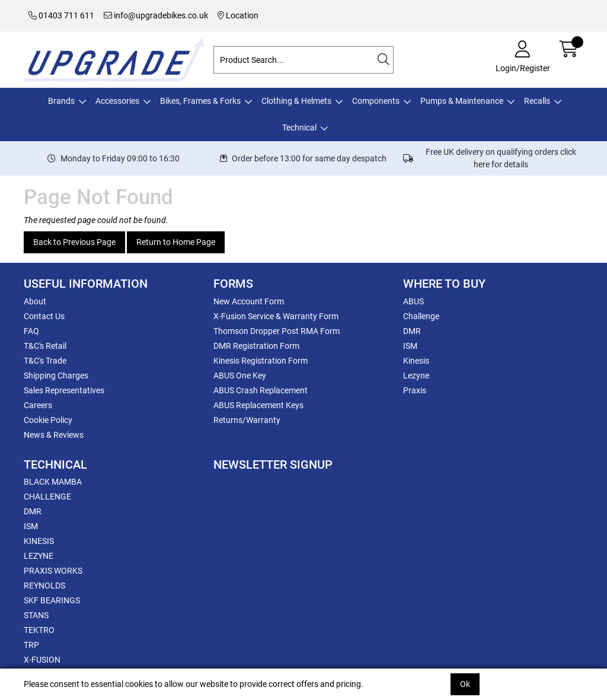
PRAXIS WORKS (53, 571)
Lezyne (416, 376)
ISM (410, 346)
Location (238, 15)
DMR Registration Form (256, 346)
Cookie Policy (48, 420)
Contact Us (44, 316)
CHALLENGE (47, 497)
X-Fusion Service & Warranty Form (276, 316)
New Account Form (249, 301)
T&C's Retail (45, 346)
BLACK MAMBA (53, 482)
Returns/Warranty (247, 420)
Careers (38, 405)
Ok (465, 684)
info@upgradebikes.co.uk (156, 15)
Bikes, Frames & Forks (200, 101)
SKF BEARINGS (52, 600)
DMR (412, 331)
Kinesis (416, 361)
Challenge (421, 316)
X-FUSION (42, 660)
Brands (61, 101)
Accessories (117, 101)
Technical (299, 128)
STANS (36, 615)
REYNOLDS (44, 586)
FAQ (31, 331)
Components (376, 101)
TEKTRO (39, 630)
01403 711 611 (61, 15)
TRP (31, 645)
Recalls (537, 101)
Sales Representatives (64, 390)
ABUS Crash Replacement (261, 390)
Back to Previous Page (74, 242)
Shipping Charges (56, 376)
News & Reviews (54, 435)
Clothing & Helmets (296, 101)
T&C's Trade (45, 361)
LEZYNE (39, 556)
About (35, 301)
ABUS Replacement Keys (258, 405)
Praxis (415, 390)
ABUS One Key (240, 376)
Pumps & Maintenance (462, 101)
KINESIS (39, 541)
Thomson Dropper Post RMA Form (277, 331)
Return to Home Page (176, 242)
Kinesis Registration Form (261, 361)
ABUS (413, 301)
